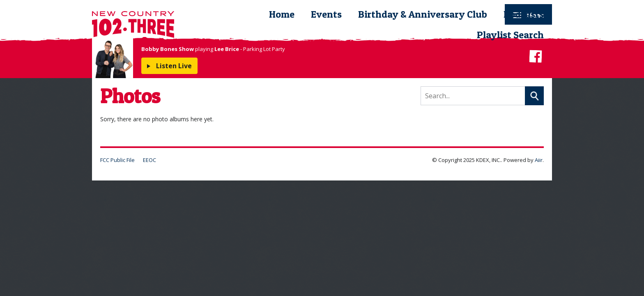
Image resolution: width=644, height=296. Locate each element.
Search (534, 96)
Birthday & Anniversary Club (423, 14)
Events (326, 14)
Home (282, 14)
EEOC (149, 160)
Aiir (539, 160)
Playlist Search (510, 35)
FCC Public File (117, 160)
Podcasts (524, 14)
